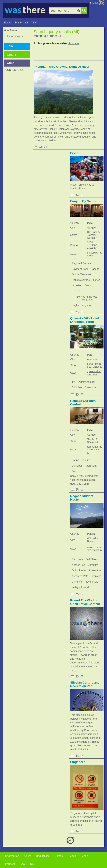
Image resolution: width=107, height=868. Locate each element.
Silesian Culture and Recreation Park (85, 684)
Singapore (78, 762)
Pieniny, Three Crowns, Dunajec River (62, 67)
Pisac (74, 153)
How (10, 46)
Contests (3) (14, 70)
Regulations (43, 856)
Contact (59, 856)
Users (28, 856)
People (72, 856)
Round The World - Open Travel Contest (85, 602)
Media (85, 856)
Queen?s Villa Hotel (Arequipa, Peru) (85, 320)
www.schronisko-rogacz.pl (95, 549)
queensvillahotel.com (94, 373)
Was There (10, 30)
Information (12, 856)
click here (73, 43)
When (11, 63)
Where (11, 55)
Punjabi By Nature (83, 201)
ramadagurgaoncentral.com (95, 450)
